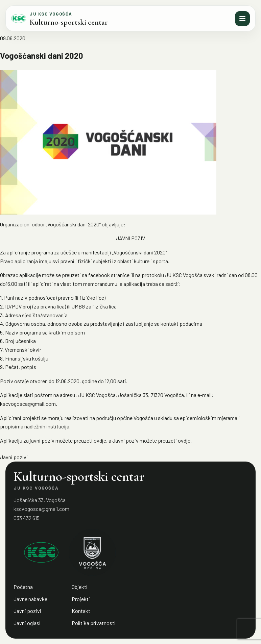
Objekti (80, 587)
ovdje (100, 440)
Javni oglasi (27, 623)
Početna (23, 587)
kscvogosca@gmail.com (41, 509)
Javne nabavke (30, 599)
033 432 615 (27, 518)
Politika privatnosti (94, 623)
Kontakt (81, 611)
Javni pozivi (14, 457)
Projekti (81, 599)
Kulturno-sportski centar (69, 22)
